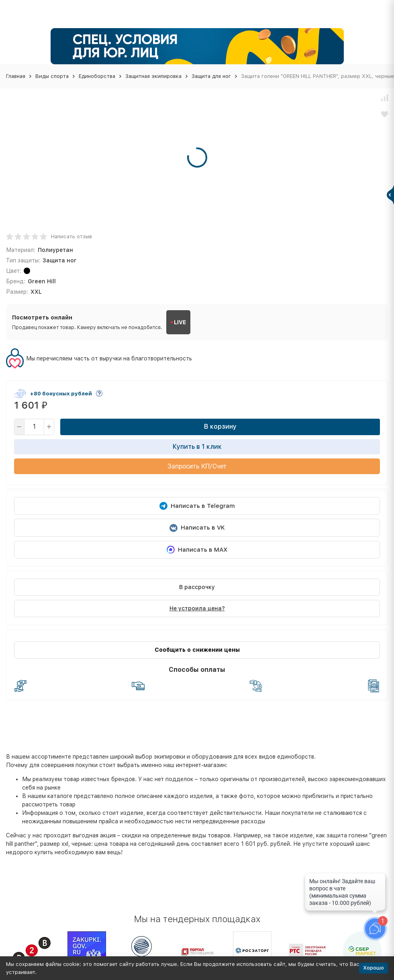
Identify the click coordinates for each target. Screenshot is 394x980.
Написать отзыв (71, 236)
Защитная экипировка (153, 76)
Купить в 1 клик (197, 447)
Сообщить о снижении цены (197, 650)
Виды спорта (52, 76)
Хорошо (374, 968)
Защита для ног (211, 76)
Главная (16, 76)
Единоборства (97, 76)
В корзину (220, 427)
